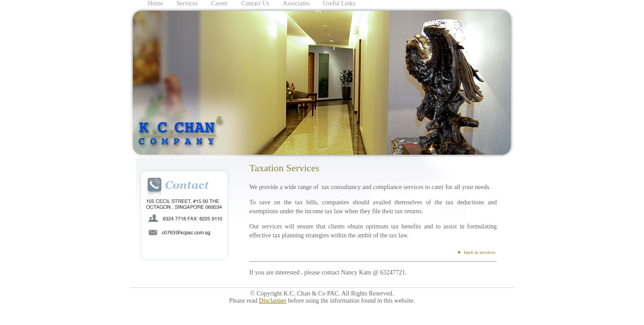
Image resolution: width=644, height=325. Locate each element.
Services (187, 3)
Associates (296, 3)
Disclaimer (273, 301)
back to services (479, 252)
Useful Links (339, 3)
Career (219, 3)
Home (156, 3)
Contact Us (255, 3)
